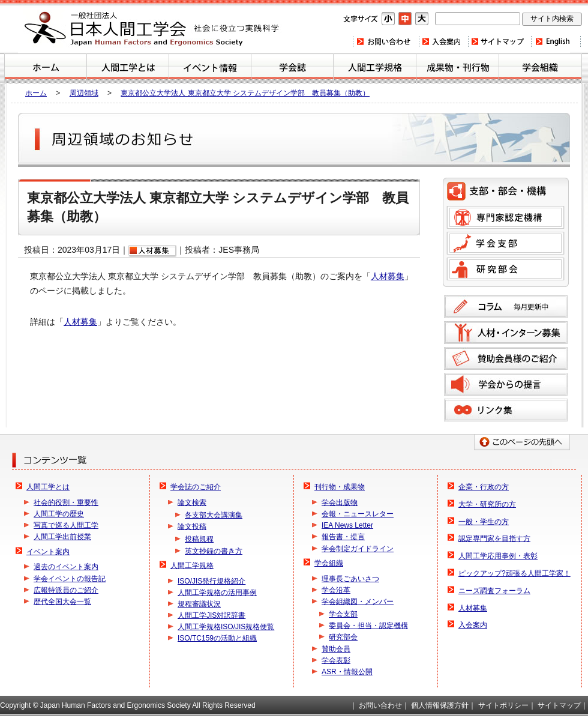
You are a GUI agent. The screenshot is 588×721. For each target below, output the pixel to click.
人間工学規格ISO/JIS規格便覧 (226, 627)
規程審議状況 (199, 604)
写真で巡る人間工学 (66, 525)
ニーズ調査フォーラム (494, 591)
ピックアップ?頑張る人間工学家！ (514, 573)
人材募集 (388, 276)
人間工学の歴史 (59, 514)
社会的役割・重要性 (66, 502)
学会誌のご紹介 (292, 68)
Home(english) (556, 41)
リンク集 (506, 410)
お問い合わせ (385, 41)
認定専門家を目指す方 (494, 538)
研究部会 (505, 269)
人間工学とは (128, 68)
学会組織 (540, 68)
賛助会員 (336, 649)
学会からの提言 (506, 384)
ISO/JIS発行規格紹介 (211, 581)
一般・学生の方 (484, 522)
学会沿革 (336, 590)
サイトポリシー (503, 705)
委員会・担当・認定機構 (368, 626)
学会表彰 (336, 660)
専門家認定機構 (505, 217)
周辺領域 (84, 93)
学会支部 (505, 243)
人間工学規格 (375, 68)
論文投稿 (192, 526)
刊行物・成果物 (457, 68)
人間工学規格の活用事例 (217, 593)
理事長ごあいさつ (350, 579)
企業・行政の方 (484, 487)
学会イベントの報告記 (70, 579)
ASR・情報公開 (347, 672)
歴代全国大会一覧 (62, 602)
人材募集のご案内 (506, 333)
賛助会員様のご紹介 (506, 358)
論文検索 (192, 502)
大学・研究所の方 (487, 504)
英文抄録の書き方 (214, 551)
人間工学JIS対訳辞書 (211, 615)
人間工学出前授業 (62, 537)
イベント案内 (210, 68)
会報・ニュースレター (358, 514)
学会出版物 (340, 502)
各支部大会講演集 (214, 515)
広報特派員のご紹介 (66, 590)
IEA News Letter (347, 525)
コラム (506, 307)
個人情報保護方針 (440, 705)
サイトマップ (499, 41)
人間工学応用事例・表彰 (498, 556)
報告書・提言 (343, 537)
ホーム (46, 68)
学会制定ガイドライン (358, 549)
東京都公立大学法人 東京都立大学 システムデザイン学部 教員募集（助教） (245, 93)
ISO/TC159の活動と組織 (217, 638)
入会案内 (443, 41)
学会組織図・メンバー (358, 602)
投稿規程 (199, 539)
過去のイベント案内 (66, 567)
